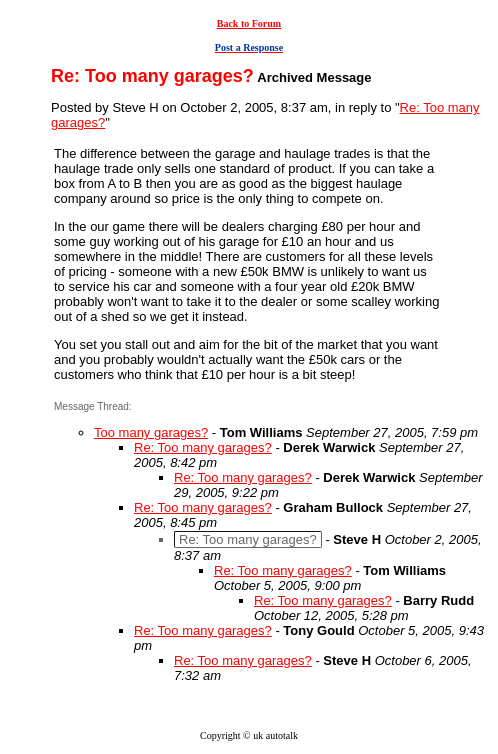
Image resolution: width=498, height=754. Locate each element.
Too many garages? (151, 432)
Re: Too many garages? (203, 447)
